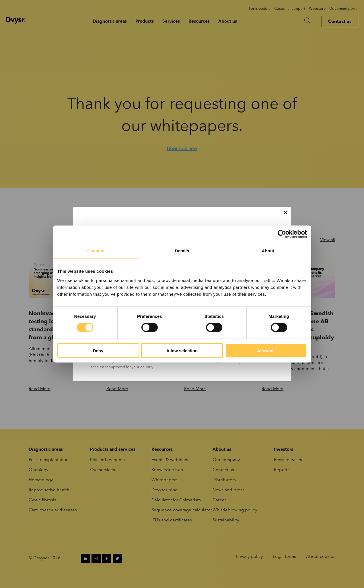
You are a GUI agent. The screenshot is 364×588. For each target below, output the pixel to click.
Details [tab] (182, 251)
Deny (98, 350)
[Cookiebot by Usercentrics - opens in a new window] (282, 234)
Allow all (266, 350)
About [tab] (268, 251)
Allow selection (182, 350)
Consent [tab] (96, 251)
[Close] (285, 212)
